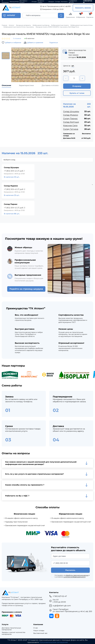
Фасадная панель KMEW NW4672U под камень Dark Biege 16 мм (57, 27)
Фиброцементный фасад (41, 25)
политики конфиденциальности (74, 577)
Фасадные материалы (23, 25)
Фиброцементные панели (60, 25)
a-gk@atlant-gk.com (73, 2)
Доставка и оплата (23, 2)
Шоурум (51, 2)
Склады (58, 2)
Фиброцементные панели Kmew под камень (19, 27)
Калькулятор (14, 2)
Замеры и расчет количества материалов (13, 633)
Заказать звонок (83, 8)
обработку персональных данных (77, 575)
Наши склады (39, 631)
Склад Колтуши (71, 122)
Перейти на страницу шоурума (26, 289)
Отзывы (34, 2)
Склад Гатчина (71, 129)
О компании (5, 2)
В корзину (77, 86)
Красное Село (70, 126)
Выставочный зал (40, 633)
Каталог (12, 25)
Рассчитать (70, 570)
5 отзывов (17, 38)
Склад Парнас (70, 119)
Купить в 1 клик (77, 93)
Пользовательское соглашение (53, 642)
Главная (4, 25)
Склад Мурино (71, 115)
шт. (73, 66)
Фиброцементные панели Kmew (82, 25)
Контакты (64, 2)
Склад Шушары (71, 111)
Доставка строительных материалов (11, 629)
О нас (36, 628)
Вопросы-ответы (41, 2)
